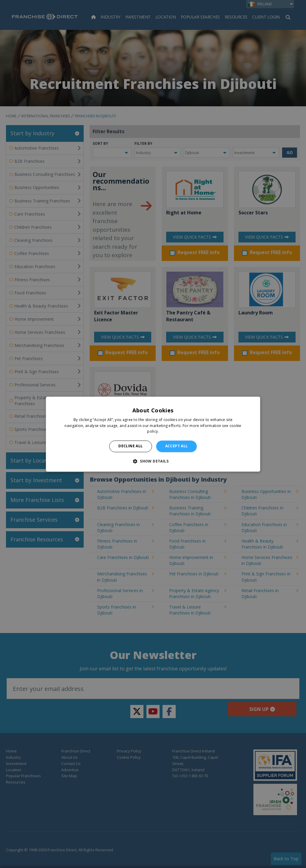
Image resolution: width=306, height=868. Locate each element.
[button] (153, 461)
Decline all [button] (130, 446)
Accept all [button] (177, 446)
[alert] (153, 434)
